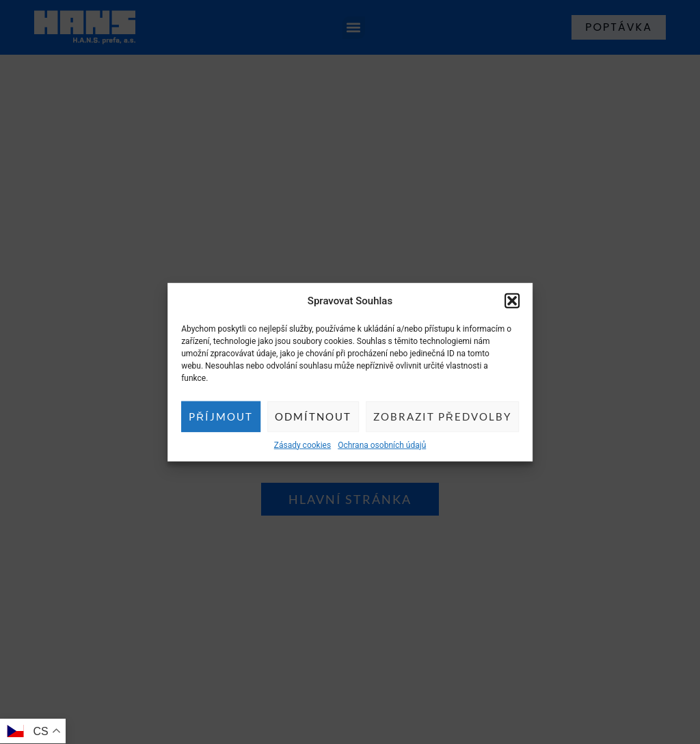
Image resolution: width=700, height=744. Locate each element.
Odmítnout (313, 416)
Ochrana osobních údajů (382, 444)
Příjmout (221, 416)
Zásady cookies (302, 444)
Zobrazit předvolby (442, 416)
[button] (512, 301)
